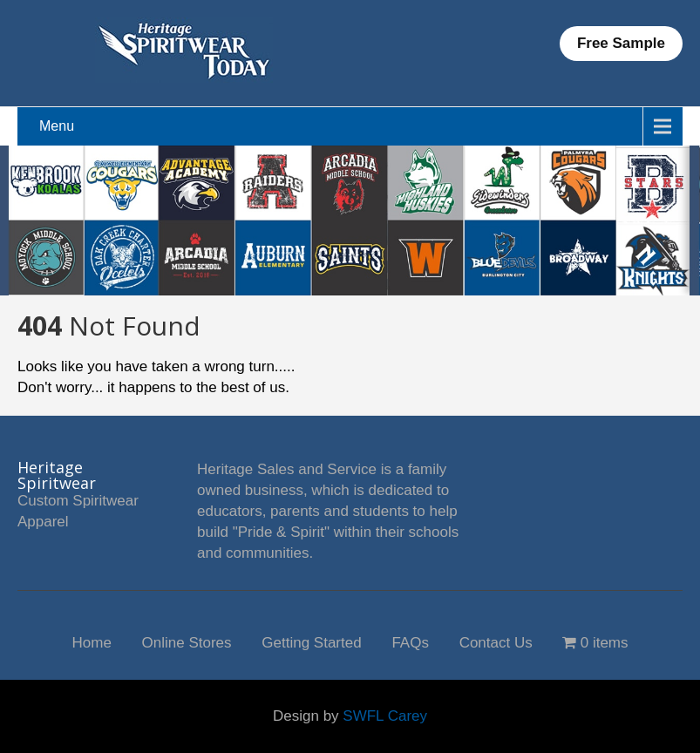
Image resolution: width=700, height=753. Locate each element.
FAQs (410, 641)
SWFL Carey (385, 716)
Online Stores (187, 641)
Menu (57, 126)
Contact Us (496, 641)
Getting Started (311, 641)
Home (91, 641)
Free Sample (621, 43)
